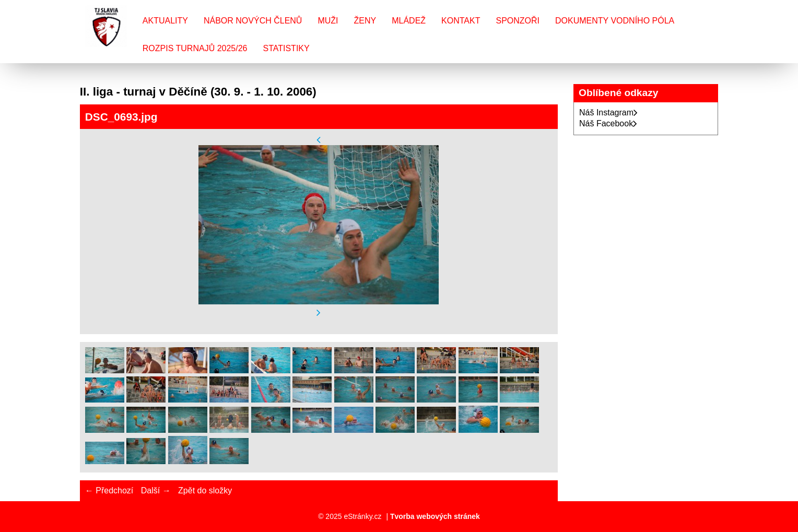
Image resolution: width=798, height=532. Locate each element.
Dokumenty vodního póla (615, 21)
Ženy (365, 21)
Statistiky (286, 48)
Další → (156, 490)
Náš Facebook (608, 123)
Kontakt (461, 21)
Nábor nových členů (253, 21)
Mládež (409, 21)
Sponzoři (518, 21)
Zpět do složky (205, 490)
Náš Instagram (608, 113)
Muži (328, 21)
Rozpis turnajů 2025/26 (195, 48)
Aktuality (165, 21)
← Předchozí (109, 490)
